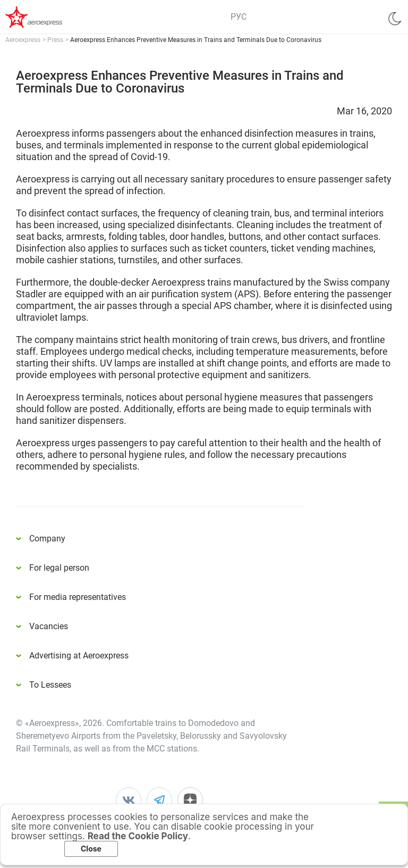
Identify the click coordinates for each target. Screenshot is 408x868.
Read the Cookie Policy (138, 836)
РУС (239, 17)
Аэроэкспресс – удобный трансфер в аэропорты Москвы (48, 17)
